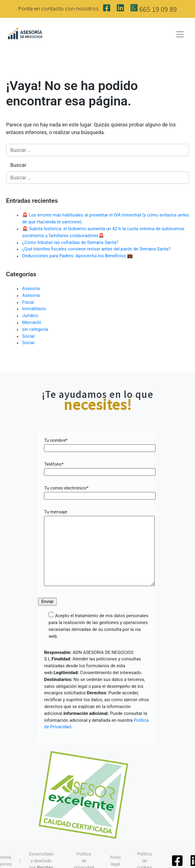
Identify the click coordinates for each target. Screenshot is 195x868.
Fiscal (28, 302)
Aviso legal (115, 861)
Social (28, 336)
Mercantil (32, 323)
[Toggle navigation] (180, 34)
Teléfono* (97, 468)
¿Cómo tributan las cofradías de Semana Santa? (70, 243)
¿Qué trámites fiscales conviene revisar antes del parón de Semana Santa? (96, 249)
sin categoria (35, 329)
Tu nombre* (97, 444)
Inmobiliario (34, 309)
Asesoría (31, 295)
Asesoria (31, 289)
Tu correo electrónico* (97, 492)
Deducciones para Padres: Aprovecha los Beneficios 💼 (78, 256)
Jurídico (30, 316)
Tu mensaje (97, 548)
